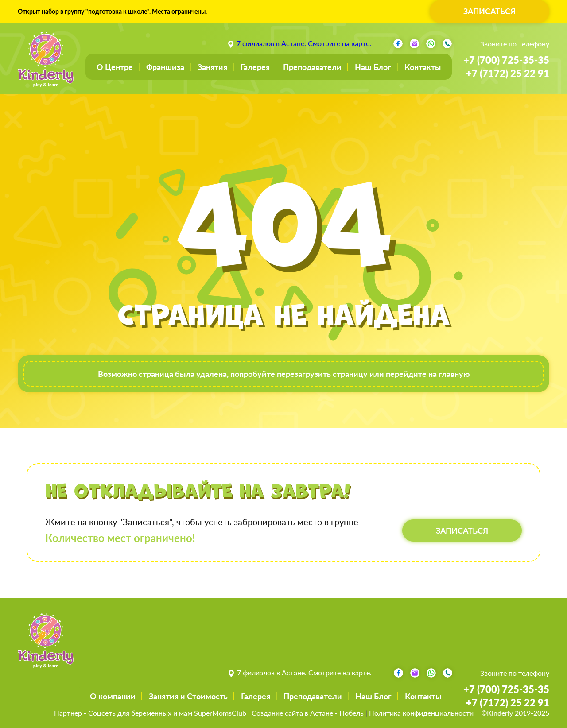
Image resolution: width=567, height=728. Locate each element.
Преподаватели (312, 67)
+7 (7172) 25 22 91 (508, 73)
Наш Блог (373, 67)
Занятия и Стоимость (188, 696)
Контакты (423, 67)
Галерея (255, 67)
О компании (113, 696)
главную (454, 374)
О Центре (115, 67)
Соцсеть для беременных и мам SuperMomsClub (167, 713)
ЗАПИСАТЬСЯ (489, 11)
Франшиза (165, 67)
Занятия (212, 67)
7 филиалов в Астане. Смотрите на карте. (304, 43)
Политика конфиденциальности (421, 713)
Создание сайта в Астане (292, 713)
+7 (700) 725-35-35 (506, 60)
